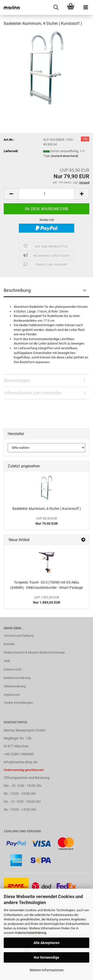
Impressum (12, 695)
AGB (7, 661)
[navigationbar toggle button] (86, 7)
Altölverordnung (15, 686)
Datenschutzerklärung (31, 933)
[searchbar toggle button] (56, 7)
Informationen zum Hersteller (33, 393)
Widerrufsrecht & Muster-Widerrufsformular (34, 652)
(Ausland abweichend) (64, 156)
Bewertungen (17, 380)
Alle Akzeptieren (46, 943)
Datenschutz (13, 669)
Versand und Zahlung (19, 636)
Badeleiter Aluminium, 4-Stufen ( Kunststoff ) (47, 509)
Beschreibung (17, 290)
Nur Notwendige (46, 957)
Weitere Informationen (47, 970)
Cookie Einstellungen (18, 703)
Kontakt (9, 644)
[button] (11, 194)
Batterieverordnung (17, 678)
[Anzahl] (46, 194)
